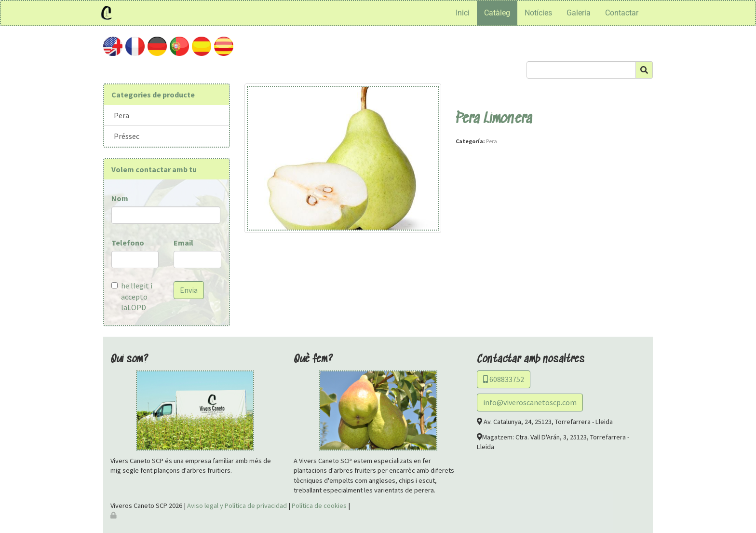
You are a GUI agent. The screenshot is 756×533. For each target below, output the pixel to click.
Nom (120, 198)
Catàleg (497, 13)
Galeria (579, 13)
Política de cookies (319, 506)
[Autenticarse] (114, 515)
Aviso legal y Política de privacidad (237, 506)
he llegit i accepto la (132, 297)
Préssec (127, 136)
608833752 (504, 379)
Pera (121, 115)
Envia (189, 290)
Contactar (622, 13)
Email (183, 243)
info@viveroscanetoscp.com (530, 402)
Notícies (538, 13)
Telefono (128, 243)
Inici (463, 13)
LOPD (137, 307)
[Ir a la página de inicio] (106, 13)
